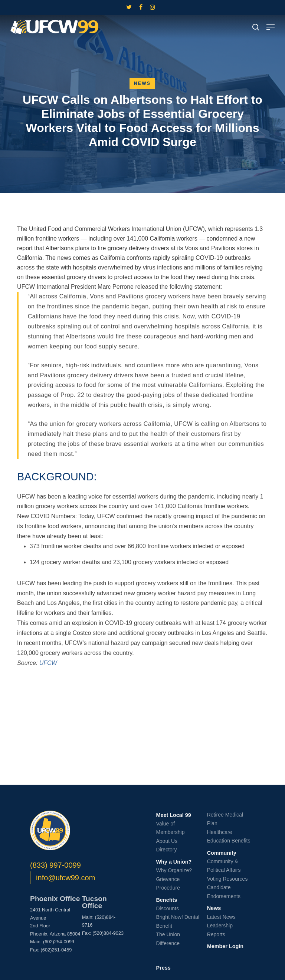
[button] (271, 27)
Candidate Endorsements (224, 892)
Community (222, 853)
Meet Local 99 (173, 815)
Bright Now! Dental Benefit (178, 921)
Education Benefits (229, 841)
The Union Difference (168, 939)
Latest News (221, 917)
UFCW (48, 663)
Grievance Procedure (168, 884)
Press (163, 968)
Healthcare (220, 832)
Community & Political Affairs (224, 866)
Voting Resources (227, 879)
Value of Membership (170, 828)
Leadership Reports (220, 930)
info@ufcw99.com (65, 878)
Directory (166, 850)
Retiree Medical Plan (225, 819)
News (142, 83)
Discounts (167, 908)
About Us (167, 841)
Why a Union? (174, 862)
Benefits (166, 900)
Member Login (225, 946)
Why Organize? (174, 870)
